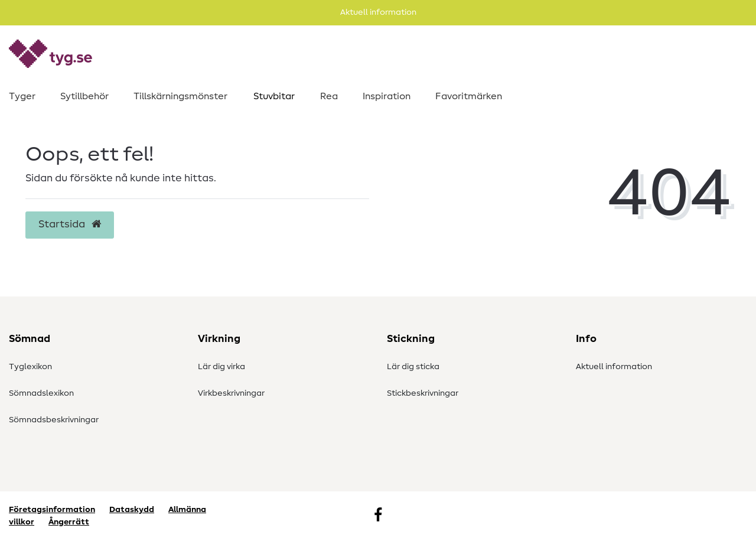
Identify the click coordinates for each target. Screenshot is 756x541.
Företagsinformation (52, 510)
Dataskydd (132, 510)
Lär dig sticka (413, 367)
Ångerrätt (69, 522)
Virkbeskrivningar (231, 393)
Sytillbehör (84, 96)
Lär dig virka (221, 367)
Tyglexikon (30, 367)
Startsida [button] (70, 224)
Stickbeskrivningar (423, 393)
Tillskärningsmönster (180, 96)
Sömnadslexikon (41, 393)
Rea (329, 96)
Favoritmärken (469, 96)
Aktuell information (614, 367)
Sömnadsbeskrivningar (54, 420)
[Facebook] (378, 516)
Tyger (22, 96)
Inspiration (387, 96)
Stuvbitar (274, 96)
